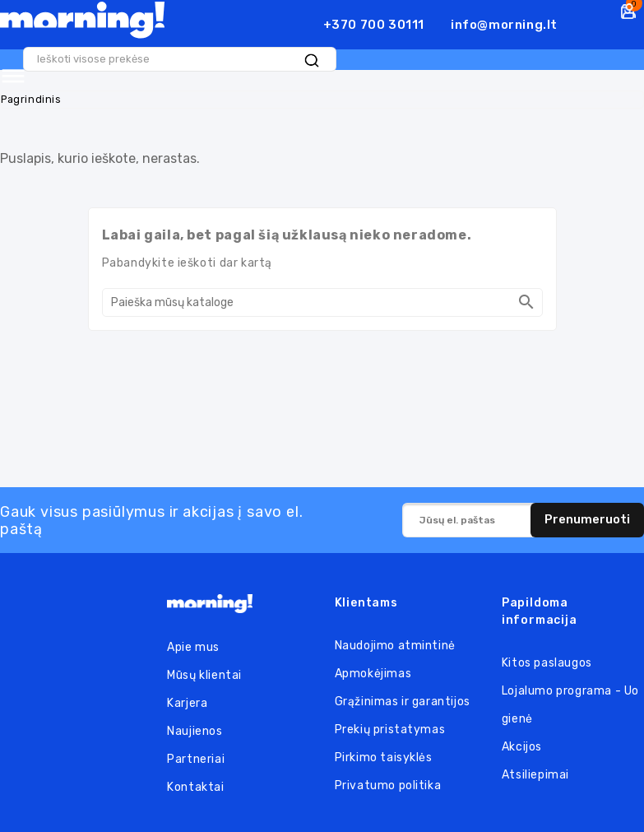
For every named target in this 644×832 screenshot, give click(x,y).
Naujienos (195, 729)
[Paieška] (322, 300)
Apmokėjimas (373, 671)
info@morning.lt (504, 25)
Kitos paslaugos (547, 660)
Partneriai (196, 757)
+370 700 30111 (374, 25)
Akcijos (522, 744)
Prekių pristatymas (390, 727)
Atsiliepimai (535, 772)
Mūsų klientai (204, 673)
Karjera (187, 701)
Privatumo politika (388, 783)
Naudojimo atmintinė (395, 643)
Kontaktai (195, 785)
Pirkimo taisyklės (384, 755)
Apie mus (193, 645)
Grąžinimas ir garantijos (403, 699)
